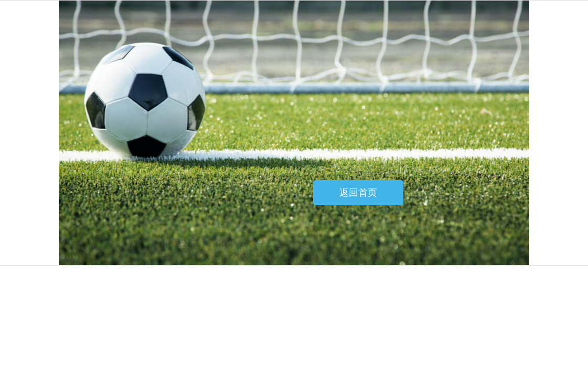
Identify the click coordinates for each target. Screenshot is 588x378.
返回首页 (358, 193)
